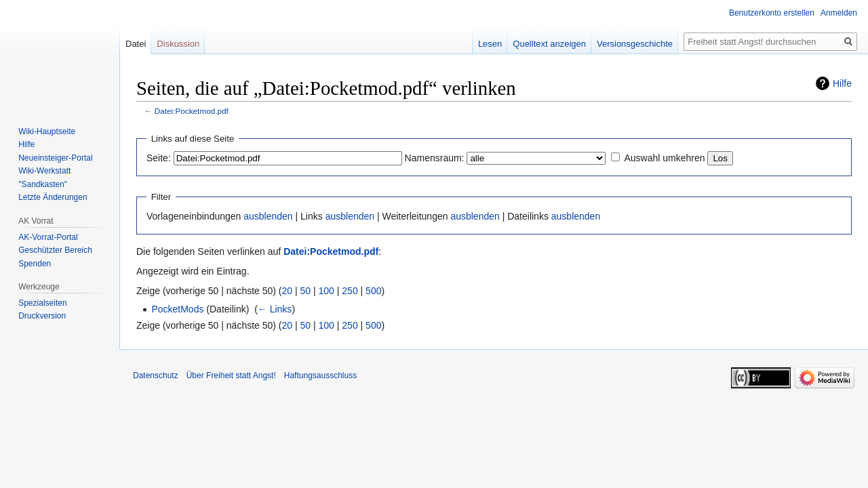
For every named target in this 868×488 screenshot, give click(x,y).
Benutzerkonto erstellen (772, 13)
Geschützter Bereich (55, 250)
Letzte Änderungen (53, 197)
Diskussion (178, 44)
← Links (275, 309)
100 (327, 291)
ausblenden (268, 216)
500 (373, 291)
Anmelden (839, 13)
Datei (136, 44)
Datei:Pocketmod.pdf (192, 111)
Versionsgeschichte (635, 44)
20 (288, 291)
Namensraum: (435, 158)
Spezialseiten (42, 303)
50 (306, 291)
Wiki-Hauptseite (47, 131)
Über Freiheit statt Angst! (231, 375)
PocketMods (177, 309)
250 (350, 291)
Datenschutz (156, 375)
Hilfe (842, 83)
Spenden (35, 264)
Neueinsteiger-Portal (55, 158)
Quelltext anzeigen (549, 44)
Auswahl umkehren (664, 158)
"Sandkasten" (43, 184)
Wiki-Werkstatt (44, 171)
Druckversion (42, 316)
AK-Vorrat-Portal (48, 237)
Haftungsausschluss (320, 375)
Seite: (159, 158)
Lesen (490, 44)
